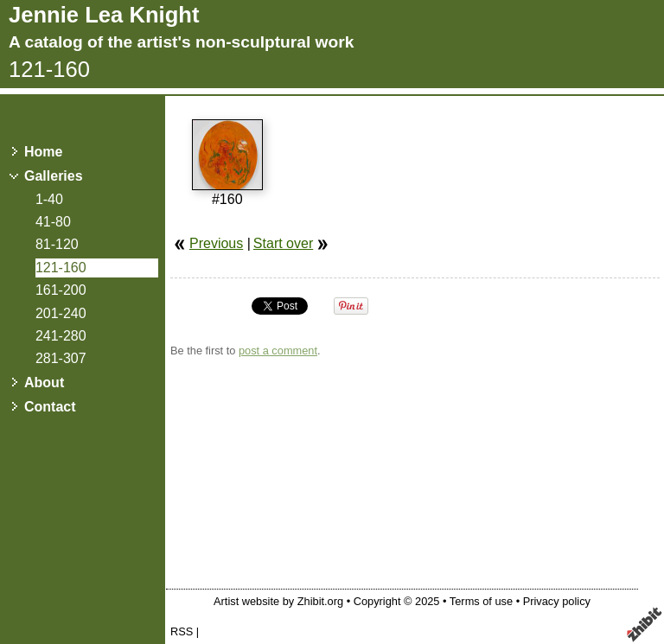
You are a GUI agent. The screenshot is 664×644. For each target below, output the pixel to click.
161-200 (61, 290)
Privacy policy (557, 601)
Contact (50, 407)
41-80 (53, 222)
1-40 (49, 199)
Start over (283, 243)
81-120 (57, 244)
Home (43, 152)
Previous (216, 243)
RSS (182, 631)
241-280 (61, 336)
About (44, 383)
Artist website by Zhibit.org (278, 601)
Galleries (54, 176)
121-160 (61, 268)
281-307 (61, 358)
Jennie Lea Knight (104, 15)
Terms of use (481, 601)
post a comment (278, 351)
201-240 (61, 313)
